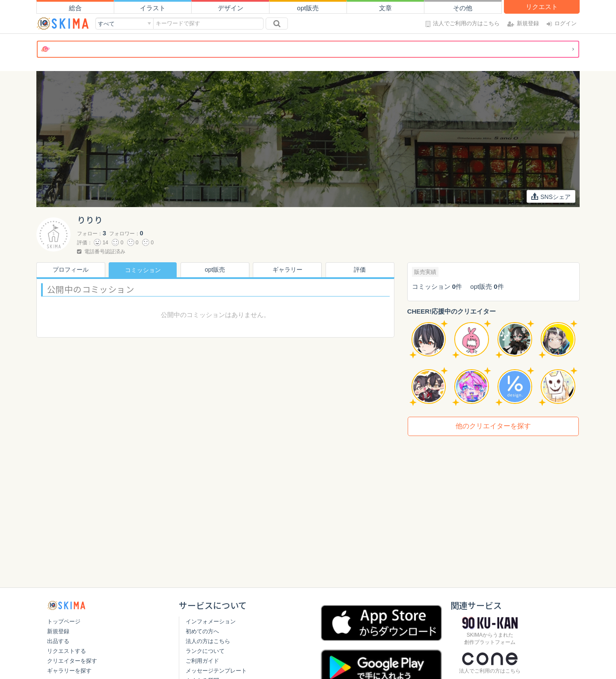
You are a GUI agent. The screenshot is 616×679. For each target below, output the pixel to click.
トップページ (64, 621)
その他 (463, 8)
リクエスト (542, 7)
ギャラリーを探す (69, 671)
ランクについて (205, 651)
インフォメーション (211, 621)
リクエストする (67, 651)
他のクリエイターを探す (493, 426)
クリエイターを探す (72, 661)
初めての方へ (202, 631)
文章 (385, 8)
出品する (58, 641)
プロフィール (70, 270)
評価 (360, 270)
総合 (75, 8)
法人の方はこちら (208, 641)
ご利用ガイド (202, 661)
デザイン (231, 8)
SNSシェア (551, 196)
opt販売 (308, 8)
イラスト (153, 8)
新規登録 (58, 631)
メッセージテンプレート (216, 671)
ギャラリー (288, 270)
